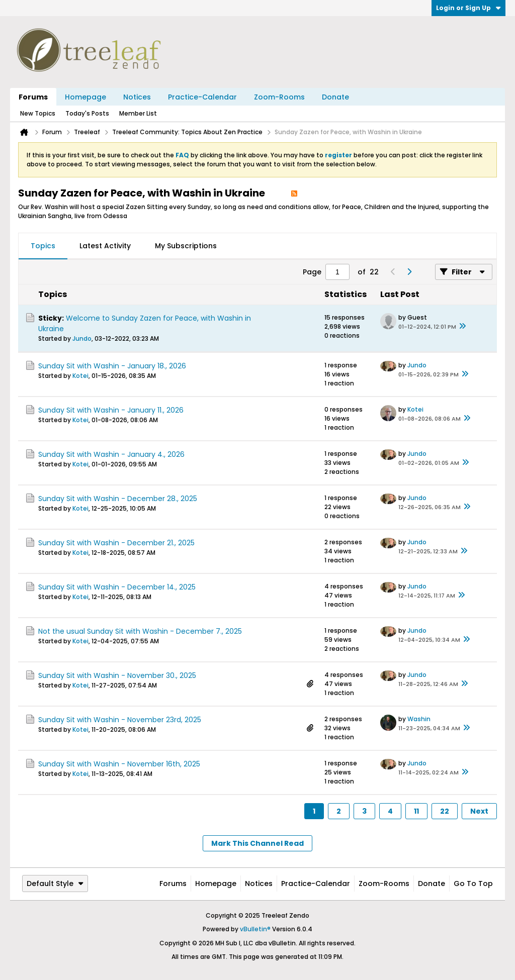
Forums (33, 97)
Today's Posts (87, 113)
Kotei (80, 376)
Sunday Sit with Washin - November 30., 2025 (117, 675)
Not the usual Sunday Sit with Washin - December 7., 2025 (140, 631)
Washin (419, 719)
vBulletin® (255, 929)
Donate (335, 97)
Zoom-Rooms (279, 97)
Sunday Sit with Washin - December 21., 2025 (116, 543)
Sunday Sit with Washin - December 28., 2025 (118, 499)
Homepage (85, 97)
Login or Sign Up (468, 8)
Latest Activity (105, 246)
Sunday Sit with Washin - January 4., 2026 (111, 454)
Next (479, 811)
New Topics (38, 113)
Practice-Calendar (202, 97)
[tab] (43, 246)
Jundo (82, 338)
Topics (43, 246)
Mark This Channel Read (257, 843)
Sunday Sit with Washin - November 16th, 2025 (119, 764)
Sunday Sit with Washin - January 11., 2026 (111, 410)
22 (445, 811)
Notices (137, 97)
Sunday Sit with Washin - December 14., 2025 (117, 587)
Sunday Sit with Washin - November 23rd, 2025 (120, 720)
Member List (138, 113)
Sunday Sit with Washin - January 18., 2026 (112, 366)
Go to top (473, 884)
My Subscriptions (186, 246)
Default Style (55, 884)
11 (416, 811)
